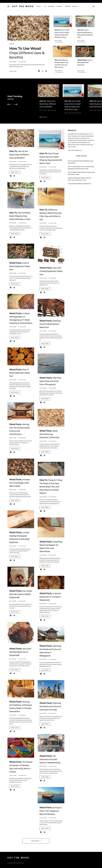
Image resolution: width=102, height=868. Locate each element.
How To (12, 44)
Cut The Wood (23, 6)
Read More (15, 172)
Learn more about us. (75, 150)
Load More (35, 841)
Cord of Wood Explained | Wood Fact (79, 184)
